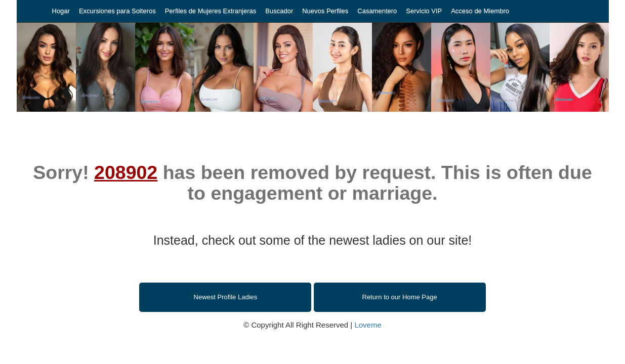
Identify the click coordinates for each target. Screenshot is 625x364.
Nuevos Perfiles (325, 11)
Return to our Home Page (400, 297)
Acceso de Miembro (480, 11)
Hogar (61, 11)
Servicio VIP (424, 11)
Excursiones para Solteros (117, 11)
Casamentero (377, 11)
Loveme (368, 325)
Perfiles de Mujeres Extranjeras (211, 11)
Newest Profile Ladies (226, 297)
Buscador (279, 11)
